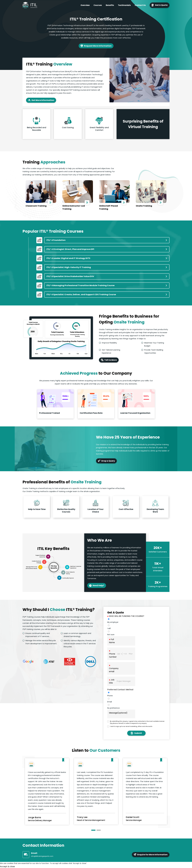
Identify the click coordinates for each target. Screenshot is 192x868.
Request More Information (96, 46)
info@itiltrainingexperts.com (42, 856)
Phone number (113, 654)
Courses (98, 5)
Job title (112, 681)
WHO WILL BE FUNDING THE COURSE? (126, 616)
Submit (136, 733)
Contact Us (140, 5)
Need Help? (97, 586)
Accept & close (7, 866)
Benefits (110, 5)
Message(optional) (118, 713)
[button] (93, 830)
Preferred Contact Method (120, 690)
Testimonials (124, 5)
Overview (85, 5)
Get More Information (41, 100)
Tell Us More (109, 360)
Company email (114, 669)
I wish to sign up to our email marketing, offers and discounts (131, 726)
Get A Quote (160, 5)
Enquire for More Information (151, 855)
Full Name (112, 641)
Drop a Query (106, 461)
